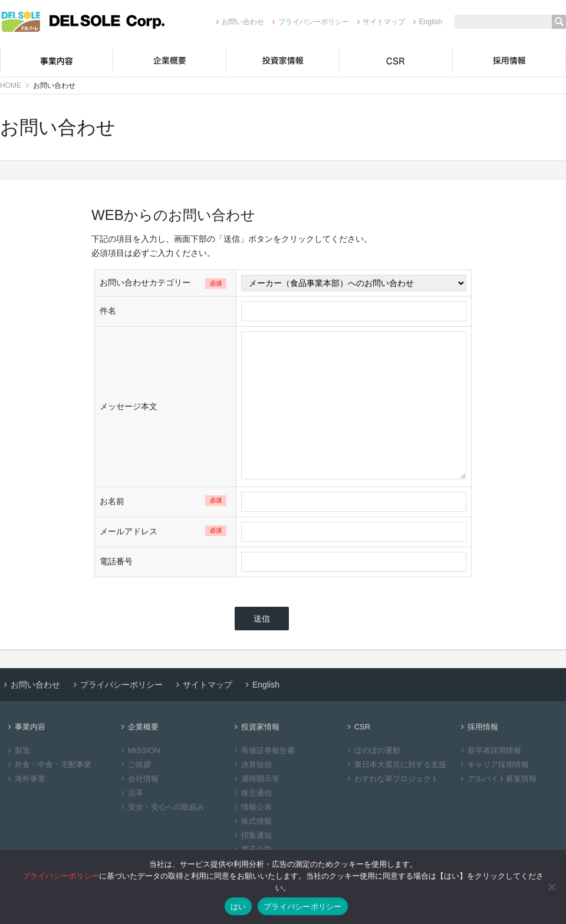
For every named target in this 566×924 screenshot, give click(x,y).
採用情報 (509, 60)
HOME (11, 86)
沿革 (131, 793)
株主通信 (251, 793)
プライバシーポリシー (309, 22)
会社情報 (138, 779)
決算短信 (251, 764)
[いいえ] (551, 887)
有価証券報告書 (263, 750)
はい (238, 907)
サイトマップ (379, 22)
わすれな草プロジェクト (391, 779)
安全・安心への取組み (161, 807)
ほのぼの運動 (372, 750)
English (426, 22)
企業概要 (170, 60)
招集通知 (251, 835)
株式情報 (251, 821)
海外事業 (25, 779)
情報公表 (251, 807)
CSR (396, 60)
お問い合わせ (238, 22)
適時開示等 (255, 779)
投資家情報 (283, 60)
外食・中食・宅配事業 (48, 764)
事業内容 (57, 60)
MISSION (139, 750)
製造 (17, 750)
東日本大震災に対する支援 (395, 764)
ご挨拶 (134, 764)
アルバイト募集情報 (497, 779)
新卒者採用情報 (489, 750)
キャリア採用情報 (493, 764)
